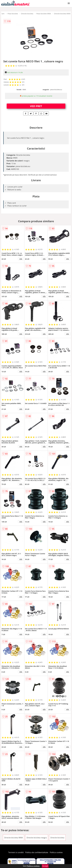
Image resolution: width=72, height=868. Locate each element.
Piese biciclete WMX (44, 14)
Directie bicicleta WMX (62, 14)
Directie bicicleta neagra (37, 838)
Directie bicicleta (27, 14)
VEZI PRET (36, 106)
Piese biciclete (13, 14)
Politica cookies (56, 852)
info (21, 259)
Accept (45, 866)
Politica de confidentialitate (37, 852)
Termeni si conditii (16, 852)
